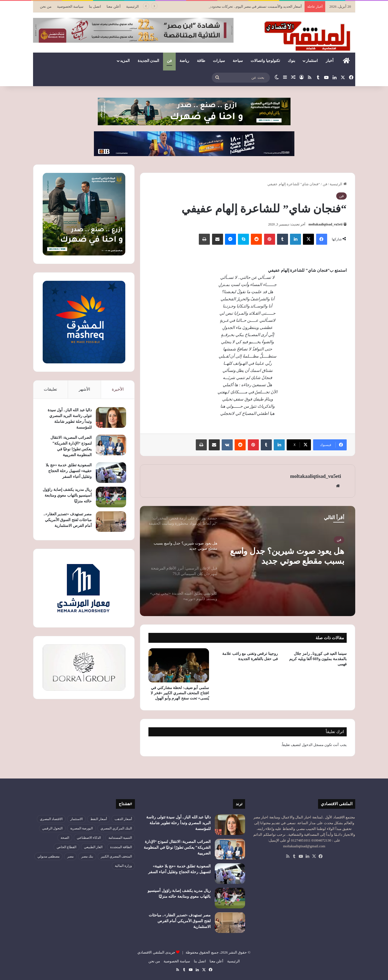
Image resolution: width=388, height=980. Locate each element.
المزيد (125, 61)
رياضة (184, 61)
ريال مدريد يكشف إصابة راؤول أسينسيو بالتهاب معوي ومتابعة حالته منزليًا (67, 495)
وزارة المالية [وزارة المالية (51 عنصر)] (123, 866)
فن (169, 61)
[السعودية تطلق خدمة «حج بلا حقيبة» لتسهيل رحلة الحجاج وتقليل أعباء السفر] (111, 473)
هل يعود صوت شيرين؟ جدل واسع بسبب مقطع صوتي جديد (287, 556)
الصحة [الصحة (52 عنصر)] (65, 838)
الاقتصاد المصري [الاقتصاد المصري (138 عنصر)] (51, 819)
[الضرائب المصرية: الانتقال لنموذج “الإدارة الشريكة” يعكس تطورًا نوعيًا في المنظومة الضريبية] (111, 445)
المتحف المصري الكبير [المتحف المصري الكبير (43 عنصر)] (116, 856)
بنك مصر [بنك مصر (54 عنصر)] (87, 856)
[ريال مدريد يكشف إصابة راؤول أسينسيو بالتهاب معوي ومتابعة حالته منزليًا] (111, 497)
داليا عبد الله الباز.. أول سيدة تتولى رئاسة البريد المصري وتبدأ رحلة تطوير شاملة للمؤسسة (178, 823)
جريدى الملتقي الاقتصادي (156, 952)
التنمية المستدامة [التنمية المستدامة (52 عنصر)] (120, 838)
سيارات (219, 61)
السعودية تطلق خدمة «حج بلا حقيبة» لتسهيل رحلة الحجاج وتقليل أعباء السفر (69, 471)
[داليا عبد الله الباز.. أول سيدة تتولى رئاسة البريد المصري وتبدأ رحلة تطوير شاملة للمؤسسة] (111, 417)
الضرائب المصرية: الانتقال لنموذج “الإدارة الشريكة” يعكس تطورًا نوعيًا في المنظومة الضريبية (177, 847)
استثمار (312, 61)
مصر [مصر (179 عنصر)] (70, 856)
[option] (248, 561)
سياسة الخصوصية (70, 6)
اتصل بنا (95, 6)
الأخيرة (118, 389)
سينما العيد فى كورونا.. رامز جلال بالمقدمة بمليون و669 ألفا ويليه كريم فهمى (318, 659)
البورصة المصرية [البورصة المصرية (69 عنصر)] (82, 828)
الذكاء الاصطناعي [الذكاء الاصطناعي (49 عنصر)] (89, 838)
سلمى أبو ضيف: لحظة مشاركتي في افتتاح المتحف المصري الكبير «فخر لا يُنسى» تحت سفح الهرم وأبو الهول (180, 693)
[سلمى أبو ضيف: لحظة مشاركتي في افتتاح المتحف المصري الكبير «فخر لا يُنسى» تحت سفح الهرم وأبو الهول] (179, 665)
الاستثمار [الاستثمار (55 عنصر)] (76, 819)
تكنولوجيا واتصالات (265, 61)
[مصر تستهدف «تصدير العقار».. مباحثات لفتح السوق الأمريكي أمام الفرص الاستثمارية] (111, 522)
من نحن (46, 6)
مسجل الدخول (313, 745)
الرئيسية (132, 6)
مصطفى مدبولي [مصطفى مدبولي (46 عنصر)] (48, 856)
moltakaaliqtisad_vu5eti (325, 224)
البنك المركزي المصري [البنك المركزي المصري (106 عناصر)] (116, 828)
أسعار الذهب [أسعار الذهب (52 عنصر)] (123, 819)
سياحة (238, 61)
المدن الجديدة (149, 61)
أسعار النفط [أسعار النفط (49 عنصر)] (99, 819)
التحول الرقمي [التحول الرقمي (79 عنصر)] (52, 828)
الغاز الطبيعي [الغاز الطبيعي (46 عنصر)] (93, 847)
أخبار (330, 61)
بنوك (291, 61)
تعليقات (50, 389)
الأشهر (84, 389)
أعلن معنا (113, 6)
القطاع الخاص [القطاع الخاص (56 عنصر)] (67, 847)
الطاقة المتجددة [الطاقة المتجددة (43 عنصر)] (121, 847)
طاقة (201, 61)
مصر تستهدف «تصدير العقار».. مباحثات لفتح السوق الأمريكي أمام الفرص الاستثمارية (68, 520)
